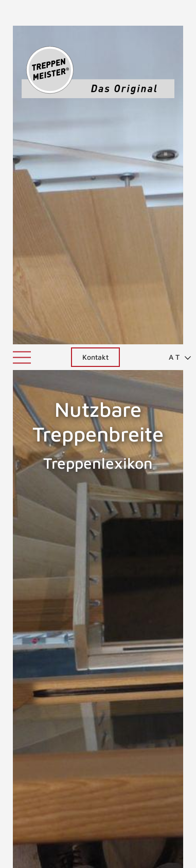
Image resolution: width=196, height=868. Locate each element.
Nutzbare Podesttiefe (24, 560)
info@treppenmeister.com (98, 839)
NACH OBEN (98, 703)
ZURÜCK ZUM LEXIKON (88, 655)
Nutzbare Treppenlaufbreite (154, 560)
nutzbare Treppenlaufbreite (85, 623)
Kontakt (95, 13)
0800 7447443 (98, 827)
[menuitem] (175, 13)
